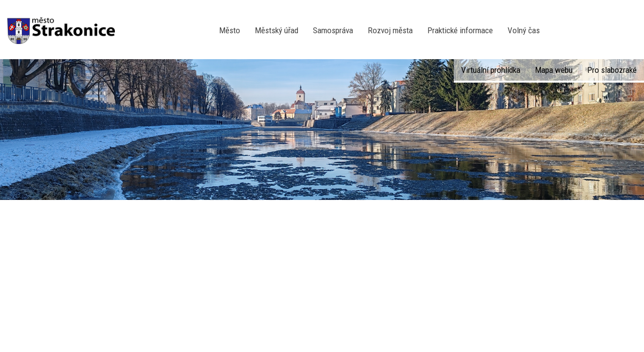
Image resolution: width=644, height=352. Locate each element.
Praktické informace (460, 30)
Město (230, 30)
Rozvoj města (390, 30)
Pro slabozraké (612, 70)
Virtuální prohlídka (491, 70)
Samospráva (333, 30)
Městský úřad (277, 30)
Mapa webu (554, 70)
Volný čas (524, 30)
